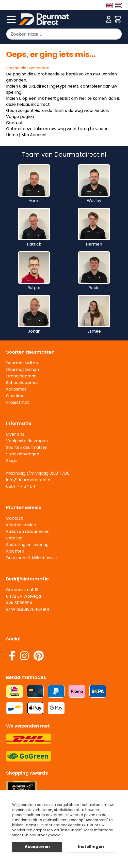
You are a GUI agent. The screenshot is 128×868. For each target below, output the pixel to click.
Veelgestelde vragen (27, 441)
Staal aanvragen (23, 454)
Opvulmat (16, 396)
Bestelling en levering (27, 545)
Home (12, 135)
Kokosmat (16, 389)
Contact (14, 123)
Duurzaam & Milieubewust (32, 558)
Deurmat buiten (22, 363)
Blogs (11, 461)
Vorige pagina (20, 117)
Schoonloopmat (22, 383)
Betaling (14, 538)
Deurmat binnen (22, 369)
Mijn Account (34, 135)
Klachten (15, 551)
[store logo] (61, 19)
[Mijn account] (109, 19)
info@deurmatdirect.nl (29, 480)
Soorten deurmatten (27, 447)
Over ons (15, 434)
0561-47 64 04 (21, 486)
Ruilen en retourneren (28, 531)
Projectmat (18, 402)
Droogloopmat (21, 376)
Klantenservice (21, 525)
